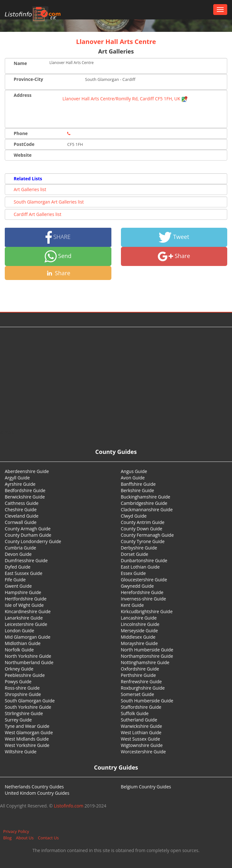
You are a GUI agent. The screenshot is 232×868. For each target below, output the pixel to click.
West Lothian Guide (141, 732)
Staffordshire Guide (141, 707)
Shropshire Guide (23, 694)
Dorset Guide (135, 554)
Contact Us (48, 838)
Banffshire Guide (138, 484)
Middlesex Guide (138, 637)
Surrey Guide (18, 720)
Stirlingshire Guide (24, 713)
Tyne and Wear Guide (27, 726)
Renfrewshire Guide (141, 681)
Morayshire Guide (139, 643)
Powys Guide (18, 681)
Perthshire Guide (138, 675)
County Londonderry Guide (33, 541)
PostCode (24, 144)
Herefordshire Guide (142, 592)
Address (23, 95)
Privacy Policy (16, 831)
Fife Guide (15, 580)
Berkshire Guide (138, 490)
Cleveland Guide (22, 516)
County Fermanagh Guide (148, 535)
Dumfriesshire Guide (26, 560)
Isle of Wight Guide (24, 605)
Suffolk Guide (135, 713)
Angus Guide (134, 471)
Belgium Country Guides (146, 787)
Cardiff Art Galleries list (38, 214)
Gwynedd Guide (137, 586)
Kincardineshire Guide (28, 611)
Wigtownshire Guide (142, 745)
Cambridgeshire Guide (144, 503)
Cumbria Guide (20, 548)
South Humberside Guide (147, 701)
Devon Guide (18, 554)
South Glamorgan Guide (30, 701)
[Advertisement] (116, 378)
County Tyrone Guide (143, 541)
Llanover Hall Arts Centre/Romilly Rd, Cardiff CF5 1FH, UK (125, 99)
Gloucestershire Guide (144, 580)
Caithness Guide (22, 503)
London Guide (19, 631)
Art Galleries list (30, 189)
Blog (7, 838)
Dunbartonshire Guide (144, 560)
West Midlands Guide (27, 739)
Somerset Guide (138, 694)
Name (20, 63)
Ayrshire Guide (20, 484)
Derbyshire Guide (139, 548)
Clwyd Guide (134, 516)
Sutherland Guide (139, 720)
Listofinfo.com (69, 806)
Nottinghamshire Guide (145, 662)
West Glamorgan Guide (29, 732)
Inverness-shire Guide (144, 599)
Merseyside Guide (140, 631)
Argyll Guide (17, 478)
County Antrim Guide (143, 522)
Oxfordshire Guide (140, 669)
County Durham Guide (28, 535)
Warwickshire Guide (142, 726)
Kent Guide (132, 605)
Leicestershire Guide (26, 624)
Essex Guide (134, 573)
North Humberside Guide (147, 650)
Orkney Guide (19, 669)
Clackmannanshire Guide (147, 509)
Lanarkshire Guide (24, 618)
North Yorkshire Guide (28, 656)
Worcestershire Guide (144, 752)
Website (23, 155)
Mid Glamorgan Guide (28, 637)
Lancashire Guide (139, 618)
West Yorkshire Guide (27, 745)
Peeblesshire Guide (25, 675)
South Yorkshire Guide (28, 707)
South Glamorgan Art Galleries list (49, 202)
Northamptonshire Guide (147, 656)
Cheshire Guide (21, 509)
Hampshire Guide (23, 592)
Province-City (28, 79)
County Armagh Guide (28, 529)
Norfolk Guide (19, 650)
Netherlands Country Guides (34, 787)
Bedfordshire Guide (25, 490)
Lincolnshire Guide (140, 624)
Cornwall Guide (21, 522)
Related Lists (28, 179)
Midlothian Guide (23, 643)
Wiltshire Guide (21, 752)
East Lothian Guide (140, 567)
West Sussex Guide (141, 739)
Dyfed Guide (18, 567)
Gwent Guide (18, 586)
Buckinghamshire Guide (146, 497)
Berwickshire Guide (25, 497)
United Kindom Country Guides (37, 793)
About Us (25, 838)
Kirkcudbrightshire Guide (147, 611)
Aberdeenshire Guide (27, 471)
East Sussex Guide (24, 573)
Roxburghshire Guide (143, 688)
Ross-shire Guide (22, 688)
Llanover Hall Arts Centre (116, 42)
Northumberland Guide (29, 662)
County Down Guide (142, 529)
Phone (21, 133)
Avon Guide (133, 478)
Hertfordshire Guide (26, 599)
